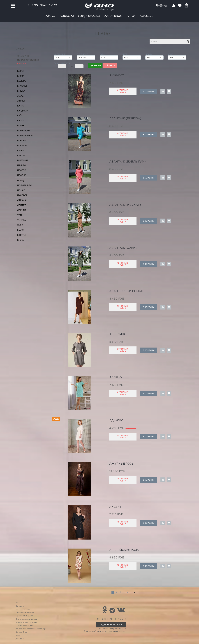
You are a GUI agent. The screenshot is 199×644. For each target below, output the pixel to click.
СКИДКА (22, 64)
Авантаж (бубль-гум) (127, 162)
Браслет (22, 86)
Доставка (20, 639)
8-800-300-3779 (42, 5)
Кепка (21, 121)
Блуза (21, 76)
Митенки (23, 160)
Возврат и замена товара (26, 622)
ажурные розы (122, 464)
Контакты (113, 16)
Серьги (22, 210)
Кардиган (23, 111)
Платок (21, 170)
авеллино (118, 334)
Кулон (21, 150)
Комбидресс (25, 131)
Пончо (21, 190)
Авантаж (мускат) (125, 205)
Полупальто (25, 185)
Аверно (116, 377)
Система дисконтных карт (27, 619)
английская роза (124, 550)
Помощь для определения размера (31, 629)
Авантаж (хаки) (123, 248)
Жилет (21, 101)
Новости (147, 16)
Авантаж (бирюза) (125, 119)
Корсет (22, 140)
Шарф (21, 230)
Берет (21, 71)
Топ (20, 215)
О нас (131, 16)
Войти (162, 5)
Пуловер (22, 195)
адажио (116, 421)
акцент (115, 507)
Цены (18, 635)
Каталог (67, 16)
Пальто (22, 165)
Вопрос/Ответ (22, 632)
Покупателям (89, 16)
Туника (22, 220)
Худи (20, 225)
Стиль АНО (23, 56)
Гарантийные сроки (24, 616)
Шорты (21, 235)
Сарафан (22, 200)
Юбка (20, 240)
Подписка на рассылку (111, 625)
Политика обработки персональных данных (105, 631)
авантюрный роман (126, 291)
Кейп (20, 116)
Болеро (22, 81)
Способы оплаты (23, 609)
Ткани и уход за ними (25, 626)
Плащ (21, 180)
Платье (22, 175)
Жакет (21, 96)
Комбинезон (25, 136)
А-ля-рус (117, 75)
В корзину (148, 91)
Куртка (21, 155)
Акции (50, 16)
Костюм (22, 145)
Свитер (22, 205)
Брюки (21, 91)
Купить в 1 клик (123, 91)
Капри (21, 106)
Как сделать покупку (25, 613)
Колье (21, 126)
